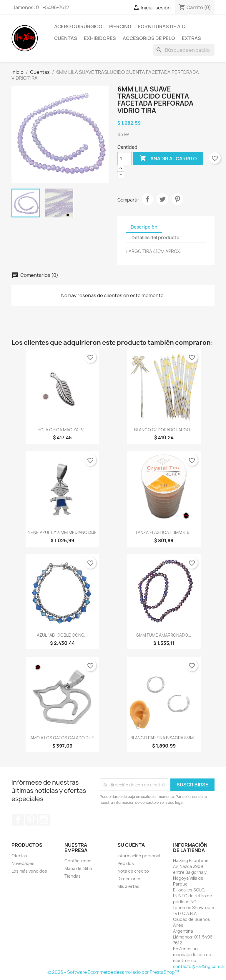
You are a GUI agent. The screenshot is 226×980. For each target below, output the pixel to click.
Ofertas (19, 856)
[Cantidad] (124, 159)
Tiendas (73, 876)
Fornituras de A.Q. (163, 26)
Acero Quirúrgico (78, 26)
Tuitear (162, 199)
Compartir (147, 199)
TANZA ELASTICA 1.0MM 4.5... (164, 532)
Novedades (23, 863)
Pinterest (177, 199)
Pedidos (126, 863)
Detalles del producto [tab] (156, 238)
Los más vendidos (29, 871)
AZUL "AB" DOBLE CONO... (62, 635)
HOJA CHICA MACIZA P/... (62, 430)
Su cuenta (131, 845)
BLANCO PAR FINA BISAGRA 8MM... (164, 738)
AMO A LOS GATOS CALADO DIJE (62, 738)
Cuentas (66, 38)
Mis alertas (128, 886)
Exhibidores (100, 38)
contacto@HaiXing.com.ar (199, 966)
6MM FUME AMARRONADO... (164, 635)
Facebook (18, 820)
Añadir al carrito (168, 159)
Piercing (120, 26)
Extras (191, 38)
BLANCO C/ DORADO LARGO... (164, 430)
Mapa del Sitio (78, 868)
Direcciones (129, 879)
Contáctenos (78, 861)
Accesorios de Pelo (149, 38)
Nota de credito (133, 871)
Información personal (139, 856)
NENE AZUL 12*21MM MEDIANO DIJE (62, 532)
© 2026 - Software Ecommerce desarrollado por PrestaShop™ (113, 972)
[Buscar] (184, 50)
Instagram (44, 820)
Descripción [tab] (144, 227)
